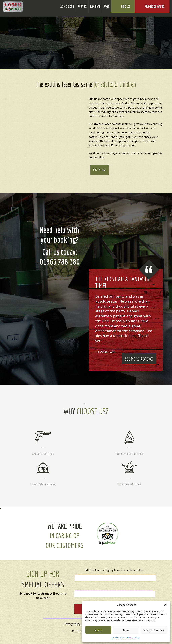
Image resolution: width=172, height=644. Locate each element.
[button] (165, 605)
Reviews (95, 7)
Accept (98, 630)
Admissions (67, 7)
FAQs (106, 7)
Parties (82, 7)
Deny (126, 630)
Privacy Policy (133, 638)
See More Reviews (139, 359)
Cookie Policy (118, 638)
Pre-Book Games (155, 7)
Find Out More (99, 170)
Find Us (125, 7)
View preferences (154, 630)
